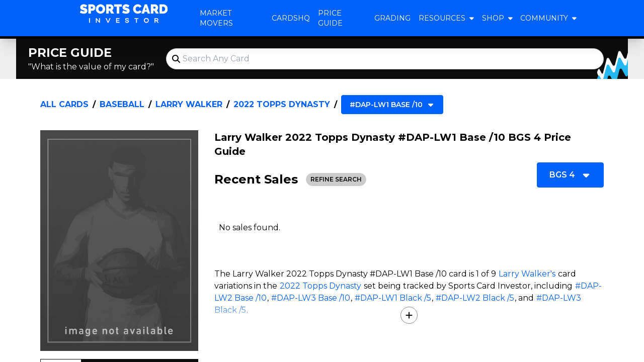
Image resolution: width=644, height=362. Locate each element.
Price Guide (330, 18)
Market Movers (216, 18)
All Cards (64, 104)
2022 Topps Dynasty (282, 104)
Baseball (122, 104)
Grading (392, 18)
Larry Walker (189, 104)
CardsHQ (291, 18)
